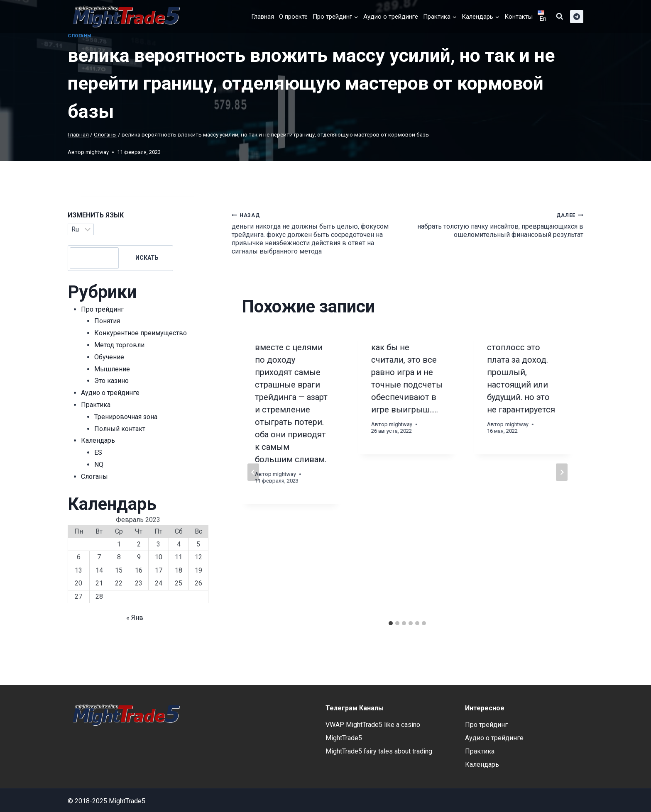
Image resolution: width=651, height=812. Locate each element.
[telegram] (577, 17)
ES (98, 452)
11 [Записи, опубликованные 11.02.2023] (179, 557)
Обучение (109, 357)
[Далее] (562, 472)
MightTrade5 (344, 738)
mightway (97, 152)
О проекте (293, 17)
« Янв (135, 618)
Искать (147, 258)
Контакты (519, 17)
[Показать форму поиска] (560, 17)
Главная (263, 17)
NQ (99, 465)
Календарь (98, 440)
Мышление (112, 369)
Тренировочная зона (126, 417)
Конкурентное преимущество (141, 333)
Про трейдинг (102, 309)
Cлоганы (80, 36)
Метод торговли (119, 345)
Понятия (107, 321)
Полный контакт (120, 429)
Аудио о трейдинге (391, 17)
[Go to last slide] (253, 472)
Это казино (111, 381)
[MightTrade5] (125, 17)
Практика (96, 405)
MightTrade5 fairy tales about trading (379, 751)
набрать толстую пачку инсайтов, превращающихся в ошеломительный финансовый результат (499, 225)
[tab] (391, 623)
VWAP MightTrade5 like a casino (373, 725)
